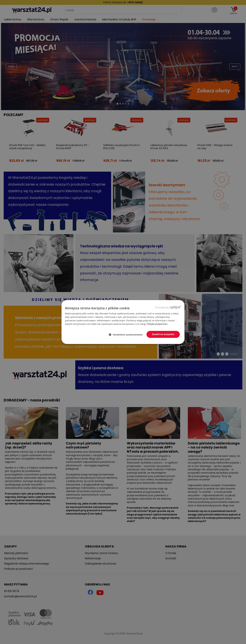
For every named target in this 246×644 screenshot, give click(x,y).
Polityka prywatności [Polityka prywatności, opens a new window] (157, 324)
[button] (127, 335)
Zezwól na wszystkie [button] (163, 334)
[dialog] (123, 322)
